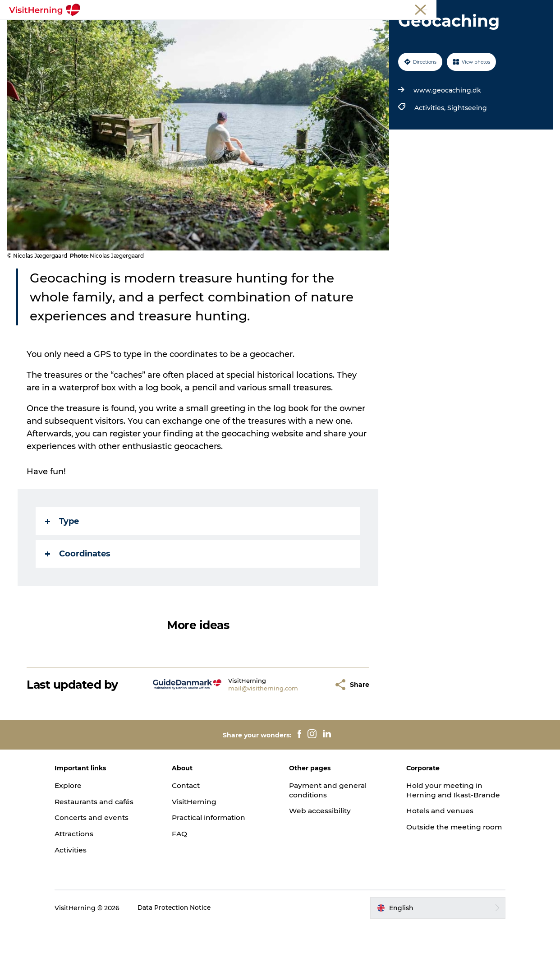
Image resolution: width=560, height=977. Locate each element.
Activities (84, 901)
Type (63, 573)
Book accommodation (280, 39)
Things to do (322, 29)
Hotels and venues (434, 872)
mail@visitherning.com (246, 740)
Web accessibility (320, 862)
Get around (376, 29)
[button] (310, 736)
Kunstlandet (266, 29)
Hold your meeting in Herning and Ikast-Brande (439, 846)
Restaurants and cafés (109, 853)
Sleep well (426, 29)
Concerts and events (105, 869)
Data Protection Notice (188, 959)
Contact (193, 836)
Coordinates (79, 605)
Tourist (442, 9)
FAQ (186, 885)
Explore (81, 836)
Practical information (217, 869)
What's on (135, 29)
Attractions (88, 885)
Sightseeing (466, 159)
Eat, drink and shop (198, 29)
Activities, (430, 159)
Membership (511, 9)
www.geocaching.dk (446, 142)
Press (544, 9)
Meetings (472, 9)
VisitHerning (201, 853)
